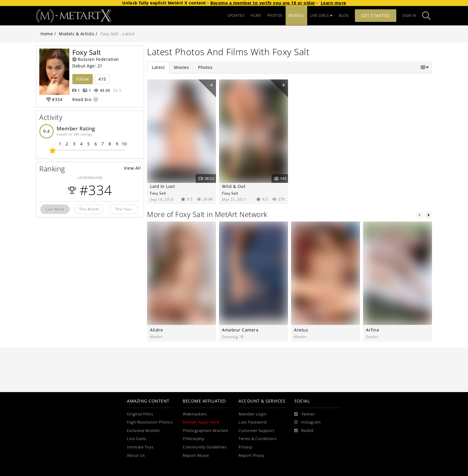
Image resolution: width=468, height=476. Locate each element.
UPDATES (236, 15)
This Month (89, 209)
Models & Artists (76, 34)
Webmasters (195, 414)
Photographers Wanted (205, 431)
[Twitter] (304, 414)
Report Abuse (196, 455)
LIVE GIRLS (322, 15)
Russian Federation (96, 59)
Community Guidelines (205, 447)
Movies (181, 67)
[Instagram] (307, 422)
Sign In (409, 15)
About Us (136, 455)
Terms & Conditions (257, 439)
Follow (82, 79)
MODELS (296, 15)
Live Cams (137, 439)
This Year (124, 209)
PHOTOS (275, 15)
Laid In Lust (162, 186)
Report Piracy (252, 455)
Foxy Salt (158, 193)
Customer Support (256, 431)
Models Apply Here (201, 422)
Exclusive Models (143, 431)
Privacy (246, 447)
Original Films (140, 414)
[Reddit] (304, 431)
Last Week (55, 209)
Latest (158, 67)
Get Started (376, 15)
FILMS (256, 15)
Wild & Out (234, 186)
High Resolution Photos (150, 422)
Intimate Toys (140, 447)
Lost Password (253, 422)
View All (132, 168)
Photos (205, 67)
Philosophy (193, 439)
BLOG (344, 15)
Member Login (252, 414)
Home (47, 34)
